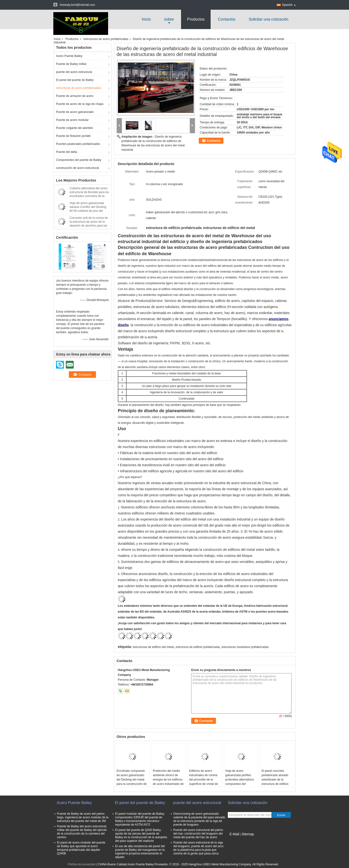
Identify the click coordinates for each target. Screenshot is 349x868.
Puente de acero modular (72, 120)
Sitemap (248, 834)
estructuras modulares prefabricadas (245, 647)
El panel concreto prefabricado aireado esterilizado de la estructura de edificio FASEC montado (275, 780)
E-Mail (234, 834)
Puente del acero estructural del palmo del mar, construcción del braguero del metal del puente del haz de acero (198, 834)
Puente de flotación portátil (73, 136)
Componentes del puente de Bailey (79, 160)
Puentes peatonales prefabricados (78, 144)
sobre (169, 19)
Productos (196, 19)
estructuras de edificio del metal (153, 647)
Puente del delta (67, 152)
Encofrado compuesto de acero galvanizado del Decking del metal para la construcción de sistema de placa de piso (132, 782)
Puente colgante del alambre (75, 128)
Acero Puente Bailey (69, 56)
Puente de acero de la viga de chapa (80, 104)
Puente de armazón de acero (75, 96)
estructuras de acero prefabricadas (106, 39)
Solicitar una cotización (269, 19)
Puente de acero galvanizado (75, 112)
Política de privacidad (82, 864)
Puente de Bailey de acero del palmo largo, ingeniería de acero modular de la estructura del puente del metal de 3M (83, 817)
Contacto (214, 141)
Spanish (289, 5)
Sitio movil (236, 840)
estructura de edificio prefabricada (198, 647)
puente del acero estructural (74, 72)
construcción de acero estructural (77, 168)
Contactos (227, 19)
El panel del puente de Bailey (75, 80)
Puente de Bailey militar (71, 64)
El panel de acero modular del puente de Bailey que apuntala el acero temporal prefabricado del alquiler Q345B (81, 848)
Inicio (146, 19)
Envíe (281, 815)
